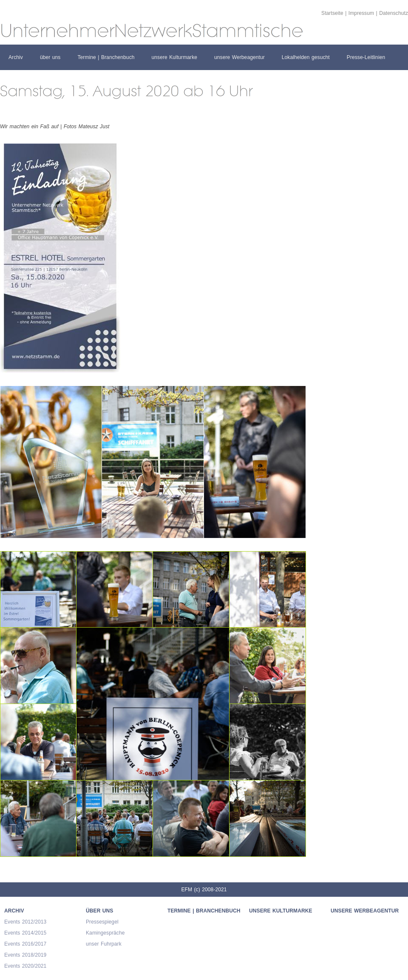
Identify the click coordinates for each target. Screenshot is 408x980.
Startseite (332, 13)
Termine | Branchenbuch (106, 57)
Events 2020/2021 (25, 966)
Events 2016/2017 (25, 944)
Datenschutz (394, 13)
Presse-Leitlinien (366, 57)
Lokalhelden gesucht (306, 57)
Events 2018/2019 (25, 955)
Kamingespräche (105, 933)
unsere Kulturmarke (175, 57)
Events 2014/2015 (25, 933)
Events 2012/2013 (25, 922)
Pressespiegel (102, 922)
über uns (50, 57)
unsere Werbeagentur (239, 57)
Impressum (361, 13)
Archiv (16, 57)
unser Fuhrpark (104, 944)
